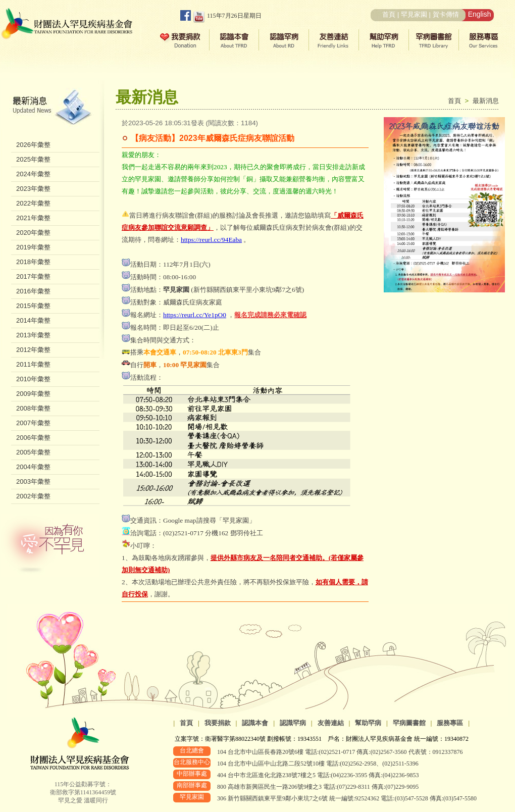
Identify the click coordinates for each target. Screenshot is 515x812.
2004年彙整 (33, 467)
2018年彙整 (33, 262)
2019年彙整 (33, 247)
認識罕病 (293, 723)
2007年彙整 (33, 423)
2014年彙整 (33, 320)
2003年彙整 (33, 481)
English (480, 14)
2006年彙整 (33, 438)
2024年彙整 (33, 174)
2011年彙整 (33, 364)
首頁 (389, 14)
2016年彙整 (33, 291)
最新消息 (486, 101)
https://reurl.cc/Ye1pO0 (195, 315)
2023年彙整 (33, 189)
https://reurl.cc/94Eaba (211, 240)
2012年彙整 (33, 350)
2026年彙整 (33, 145)
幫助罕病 (368, 723)
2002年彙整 (33, 496)
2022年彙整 (33, 203)
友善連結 (331, 723)
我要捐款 (218, 723)
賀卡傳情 (446, 14)
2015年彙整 (33, 306)
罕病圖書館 (409, 723)
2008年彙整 (33, 408)
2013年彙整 (33, 335)
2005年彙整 (33, 452)
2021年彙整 (33, 218)
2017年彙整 (33, 276)
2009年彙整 (33, 394)
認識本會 (255, 723)
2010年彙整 (33, 379)
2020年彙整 (33, 233)
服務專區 (450, 723)
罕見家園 (414, 14)
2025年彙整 (33, 159)
